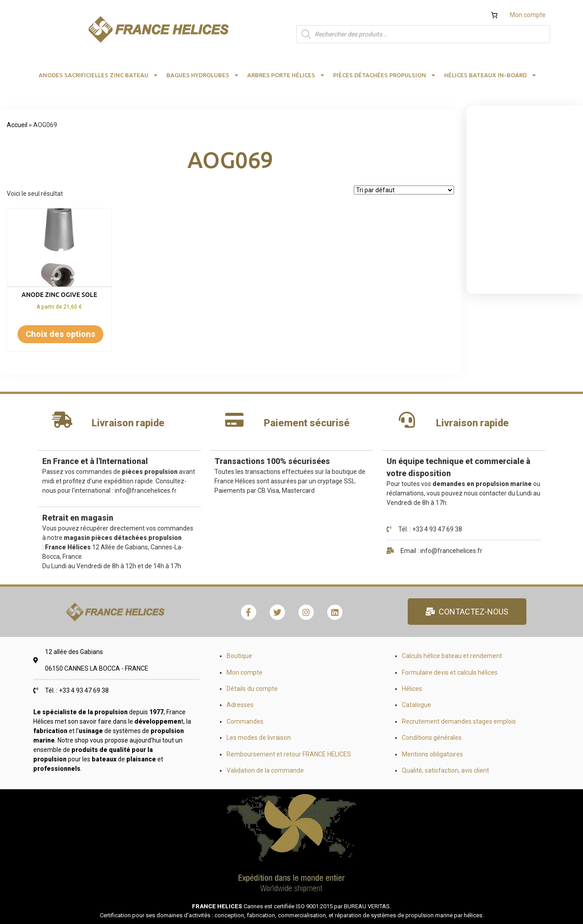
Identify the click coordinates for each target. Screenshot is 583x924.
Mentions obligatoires (432, 754)
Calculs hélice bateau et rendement (452, 656)
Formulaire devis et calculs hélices (450, 672)
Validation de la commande (265, 770)
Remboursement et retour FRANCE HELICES (289, 754)
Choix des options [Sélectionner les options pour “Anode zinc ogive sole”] (60, 334)
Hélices (412, 689)
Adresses (240, 705)
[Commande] (404, 190)
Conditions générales (432, 738)
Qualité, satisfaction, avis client (445, 770)
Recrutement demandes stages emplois (459, 721)
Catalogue (416, 705)
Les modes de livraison (259, 738)
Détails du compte (252, 689)
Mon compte (528, 15)
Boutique (239, 656)
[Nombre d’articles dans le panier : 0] (494, 15)
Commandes (245, 721)
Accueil (17, 125)
